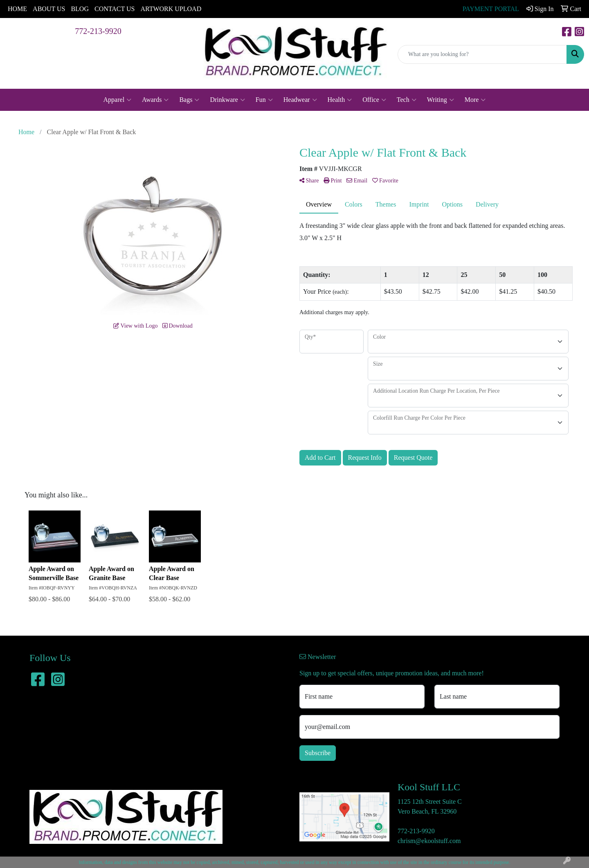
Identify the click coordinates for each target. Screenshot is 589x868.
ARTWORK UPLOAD (171, 9)
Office (374, 100)
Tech (407, 100)
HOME (17, 9)
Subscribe (318, 753)
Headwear (300, 100)
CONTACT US (115, 9)
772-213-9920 (98, 31)
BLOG (80, 9)
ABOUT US (49, 9)
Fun (264, 100)
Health (340, 100)
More (475, 100)
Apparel (118, 100)
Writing (441, 100)
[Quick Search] (482, 54)
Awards (155, 100)
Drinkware (227, 100)
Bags (189, 100)
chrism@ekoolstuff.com (429, 841)
